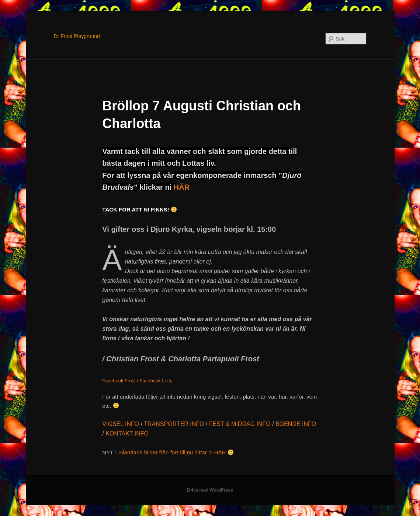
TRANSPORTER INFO (174, 424)
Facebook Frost (119, 381)
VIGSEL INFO (121, 424)
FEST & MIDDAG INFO (240, 424)
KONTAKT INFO (127, 434)
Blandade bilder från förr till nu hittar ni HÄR (176, 452)
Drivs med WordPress (210, 490)
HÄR (182, 187)
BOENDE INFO (296, 424)
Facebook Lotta (156, 381)
